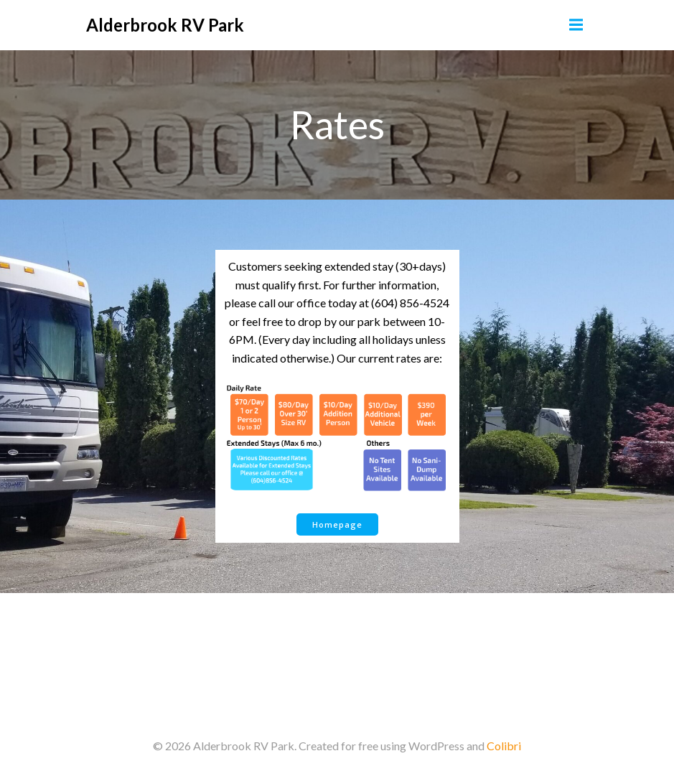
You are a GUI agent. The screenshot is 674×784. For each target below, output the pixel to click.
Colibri (504, 746)
